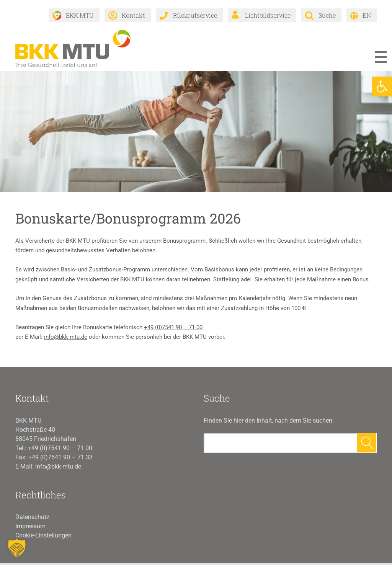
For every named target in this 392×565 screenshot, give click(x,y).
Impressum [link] (30, 528)
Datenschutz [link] (32, 519)
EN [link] (367, 15)
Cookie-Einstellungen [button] (43, 537)
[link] (382, 87)
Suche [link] (327, 15)
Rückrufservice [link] (195, 15)
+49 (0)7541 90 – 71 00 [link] (173, 329)
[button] (17, 548)
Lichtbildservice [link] (268, 15)
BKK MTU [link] (80, 15)
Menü (381, 59)
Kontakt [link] (133, 15)
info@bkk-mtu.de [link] (66, 339)
